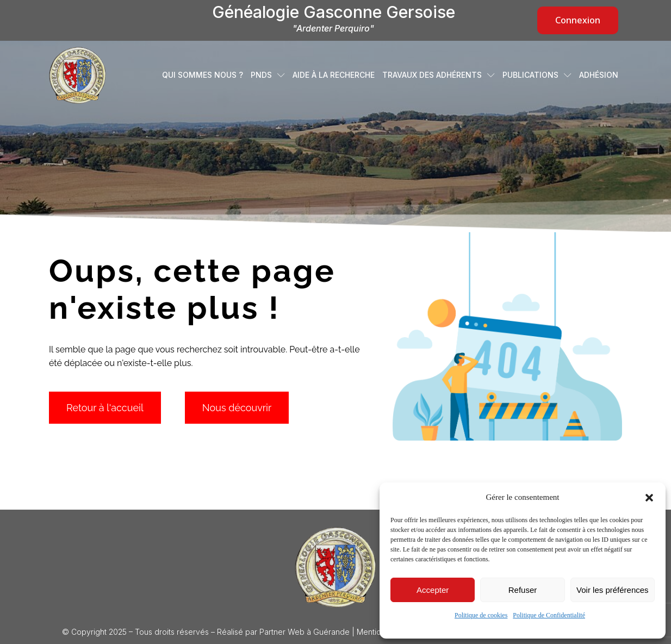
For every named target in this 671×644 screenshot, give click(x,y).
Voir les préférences (613, 590)
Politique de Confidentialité (549, 615)
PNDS (268, 75)
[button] (649, 498)
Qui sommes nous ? (203, 75)
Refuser (523, 590)
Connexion (578, 20)
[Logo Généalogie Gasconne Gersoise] (336, 567)
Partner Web (282, 632)
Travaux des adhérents (439, 75)
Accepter (433, 590)
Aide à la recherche (334, 75)
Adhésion (599, 75)
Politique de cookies (481, 615)
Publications (537, 75)
